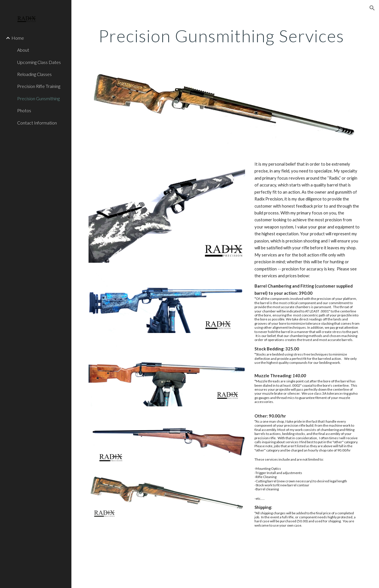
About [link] (23, 50)
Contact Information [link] (37, 123)
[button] (372, 8)
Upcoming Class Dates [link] (39, 62)
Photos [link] (24, 110)
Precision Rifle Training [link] (39, 86)
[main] (225, 36)
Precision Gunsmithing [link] (38, 98)
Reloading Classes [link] (34, 74)
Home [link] (18, 38)
